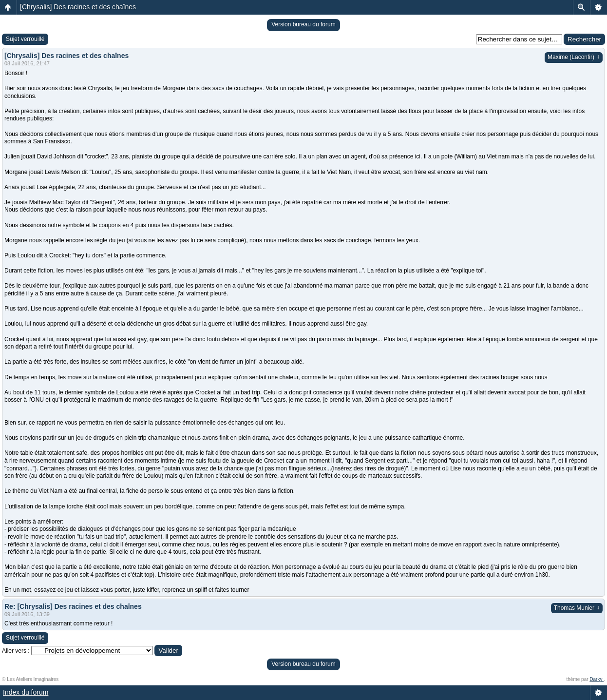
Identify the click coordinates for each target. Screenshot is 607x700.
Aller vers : (16, 651)
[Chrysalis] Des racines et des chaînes (78, 7)
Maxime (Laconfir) (574, 57)
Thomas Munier (577, 608)
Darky (597, 679)
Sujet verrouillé (25, 39)
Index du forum (26, 692)
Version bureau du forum (303, 24)
